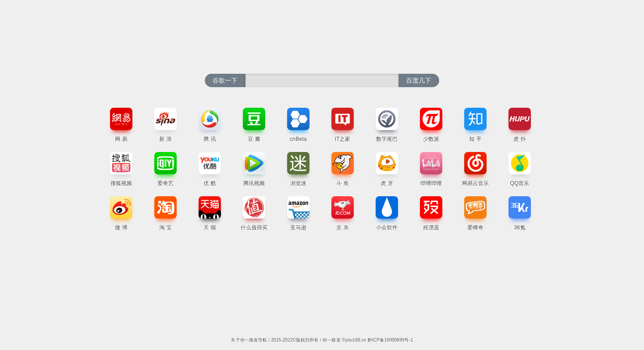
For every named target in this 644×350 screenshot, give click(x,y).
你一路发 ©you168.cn (345, 340)
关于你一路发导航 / (251, 340)
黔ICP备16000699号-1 (390, 340)
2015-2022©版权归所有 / (297, 340)
